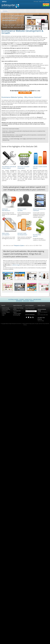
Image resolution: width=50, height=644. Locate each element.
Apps (3, 315)
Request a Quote (19, 246)
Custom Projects (6, 312)
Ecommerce (5, 11)
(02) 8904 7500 (25, 93)
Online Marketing (6, 309)
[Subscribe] (36, 311)
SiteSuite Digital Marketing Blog (17, 314)
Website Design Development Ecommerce (14, 324)
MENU (4, 2)
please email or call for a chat (25, 91)
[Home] (2, 11)
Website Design (6, 308)
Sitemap (25, 325)
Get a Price (46, 4)
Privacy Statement (46, 324)
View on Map (41, 321)
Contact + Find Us (41, 305)
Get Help (46, 6)
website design (16, 265)
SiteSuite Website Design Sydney (29, 324)
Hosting (4, 314)
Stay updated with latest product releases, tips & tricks (31, 309)
